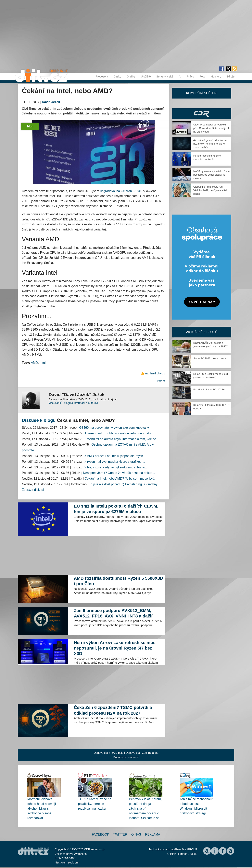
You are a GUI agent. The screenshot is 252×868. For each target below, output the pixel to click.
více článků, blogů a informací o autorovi (73, 403)
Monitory (216, 76)
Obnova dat (133, 753)
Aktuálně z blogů (202, 332)
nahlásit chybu (155, 373)
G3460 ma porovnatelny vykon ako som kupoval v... (115, 428)
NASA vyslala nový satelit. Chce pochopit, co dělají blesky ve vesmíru (211, 175)
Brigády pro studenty (126, 757)
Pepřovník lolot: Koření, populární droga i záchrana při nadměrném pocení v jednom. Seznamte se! (145, 809)
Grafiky (131, 76)
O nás (136, 834)
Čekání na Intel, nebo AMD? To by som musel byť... (121, 479)
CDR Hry (202, 114)
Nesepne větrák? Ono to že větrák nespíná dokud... (119, 473)
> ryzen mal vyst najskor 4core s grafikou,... (115, 462)
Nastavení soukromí (67, 862)
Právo (190, 76)
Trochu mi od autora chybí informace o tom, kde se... (122, 439)
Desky (117, 76)
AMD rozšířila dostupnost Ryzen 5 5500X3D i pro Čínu (119, 581)
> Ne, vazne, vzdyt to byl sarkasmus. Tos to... (116, 467)
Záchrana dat (150, 753)
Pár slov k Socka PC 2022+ (209, 389)
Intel (43, 363)
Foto (202, 76)
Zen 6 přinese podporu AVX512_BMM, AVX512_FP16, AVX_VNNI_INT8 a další (113, 613)
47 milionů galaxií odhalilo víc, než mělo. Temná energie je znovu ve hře (210, 144)
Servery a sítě (165, 76)
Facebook (101, 834)
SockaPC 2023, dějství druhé (210, 358)
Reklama (153, 834)
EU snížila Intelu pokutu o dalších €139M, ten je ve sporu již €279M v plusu (116, 509)
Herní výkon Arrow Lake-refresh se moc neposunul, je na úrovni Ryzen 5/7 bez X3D (115, 648)
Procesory (102, 76)
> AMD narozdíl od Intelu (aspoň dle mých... (115, 456)
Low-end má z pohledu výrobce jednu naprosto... (119, 433)
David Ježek (51, 102)
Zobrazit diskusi (33, 490)
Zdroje (231, 76)
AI (180, 76)
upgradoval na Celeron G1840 (121, 191)
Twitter (120, 834)
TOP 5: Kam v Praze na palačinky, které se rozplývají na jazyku (95, 804)
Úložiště (146, 76)
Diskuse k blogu (39, 420)
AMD (34, 363)
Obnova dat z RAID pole (109, 753)
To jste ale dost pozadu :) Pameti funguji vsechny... (125, 484)
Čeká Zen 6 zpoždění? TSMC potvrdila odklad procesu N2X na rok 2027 (113, 710)
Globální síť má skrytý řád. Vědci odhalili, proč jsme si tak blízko (210, 190)
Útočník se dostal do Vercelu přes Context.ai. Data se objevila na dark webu (212, 128)
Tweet (161, 381)
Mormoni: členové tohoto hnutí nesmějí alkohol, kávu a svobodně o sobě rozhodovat (42, 809)
